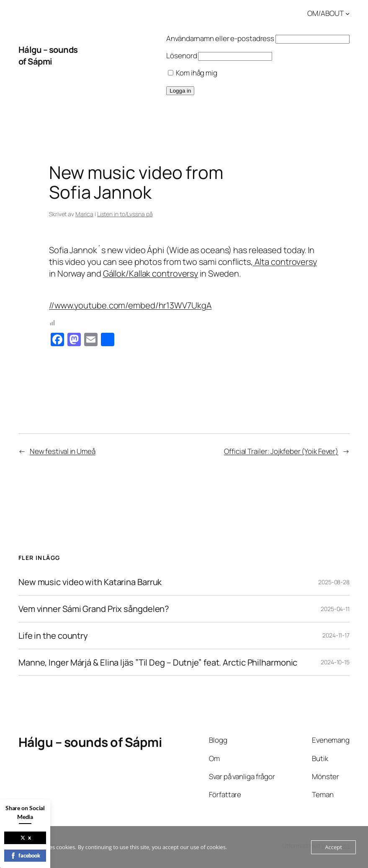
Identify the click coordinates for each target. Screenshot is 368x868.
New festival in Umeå (63, 451)
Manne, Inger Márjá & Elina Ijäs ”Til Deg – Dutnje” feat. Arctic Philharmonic (158, 662)
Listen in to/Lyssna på (125, 214)
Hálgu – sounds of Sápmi (48, 55)
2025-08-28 (334, 582)
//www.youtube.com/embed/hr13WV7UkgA (130, 305)
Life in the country (53, 636)
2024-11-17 (336, 635)
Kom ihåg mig (193, 73)
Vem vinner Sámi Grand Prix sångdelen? (94, 609)
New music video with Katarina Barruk (90, 582)
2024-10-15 (335, 662)
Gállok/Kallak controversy (151, 273)
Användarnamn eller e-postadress (220, 38)
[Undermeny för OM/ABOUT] (347, 13)
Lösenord (181, 56)
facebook (25, 855)
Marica (84, 214)
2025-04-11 (335, 609)
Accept (333, 847)
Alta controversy (285, 262)
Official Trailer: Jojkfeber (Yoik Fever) (281, 451)
